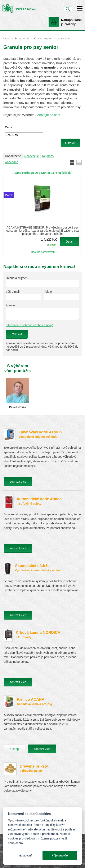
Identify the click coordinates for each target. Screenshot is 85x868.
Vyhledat (68, 9)
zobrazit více (18, 482)
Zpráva (10, 305)
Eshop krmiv (22, 39)
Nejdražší (48, 156)
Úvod (6, 39)
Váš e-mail (13, 292)
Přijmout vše (60, 855)
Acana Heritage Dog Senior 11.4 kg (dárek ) (42, 173)
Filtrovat (70, 143)
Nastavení (25, 855)
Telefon (49, 292)
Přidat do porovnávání (42, 252)
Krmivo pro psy (43, 39)
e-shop (14, 749)
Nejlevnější (31, 156)
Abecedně (12, 162)
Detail (70, 242)
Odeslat (17, 334)
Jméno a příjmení (17, 278)
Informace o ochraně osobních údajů (29, 325)
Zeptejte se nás (48, 115)
